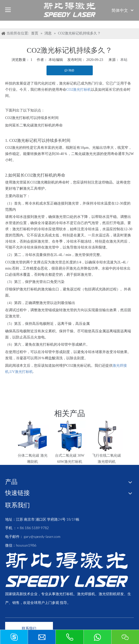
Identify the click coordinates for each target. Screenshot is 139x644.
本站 (124, 60)
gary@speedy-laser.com (42, 536)
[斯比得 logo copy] (67, 569)
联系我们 (29, 628)
